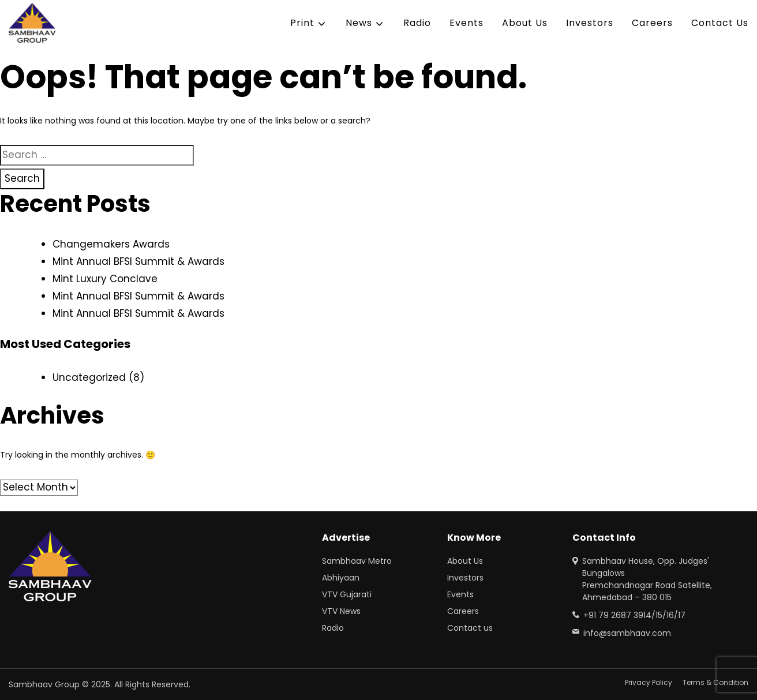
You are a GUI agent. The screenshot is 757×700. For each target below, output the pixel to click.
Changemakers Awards (111, 244)
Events (466, 23)
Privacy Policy (649, 682)
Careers (652, 23)
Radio (417, 23)
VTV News (341, 611)
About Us (525, 23)
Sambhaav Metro (357, 561)
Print (302, 23)
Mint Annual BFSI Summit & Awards (138, 261)
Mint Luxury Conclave (105, 279)
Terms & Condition (715, 682)
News (359, 23)
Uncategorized (89, 377)
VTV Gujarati (347, 594)
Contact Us (720, 23)
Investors (590, 23)
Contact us (470, 628)
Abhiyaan (341, 578)
